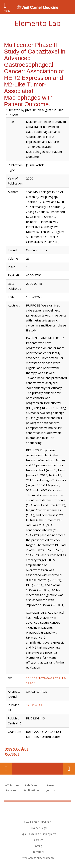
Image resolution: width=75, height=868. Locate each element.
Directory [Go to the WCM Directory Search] (38, 852)
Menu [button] (7, 10)
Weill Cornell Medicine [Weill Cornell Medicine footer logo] (38, 807)
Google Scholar (15, 748)
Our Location (6, 769)
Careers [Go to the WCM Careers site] (38, 840)
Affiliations (12, 785)
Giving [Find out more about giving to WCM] (38, 846)
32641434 (33, 705)
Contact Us (69, 769)
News (51, 785)
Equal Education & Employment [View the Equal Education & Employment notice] (39, 834)
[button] (68, 7)
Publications (31, 790)
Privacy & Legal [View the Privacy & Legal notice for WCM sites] (38, 828)
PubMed (11, 753)
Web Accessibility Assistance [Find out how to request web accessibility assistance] (38, 858)
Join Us (51, 790)
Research (12, 790)
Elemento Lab (38, 23)
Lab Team (31, 785)
